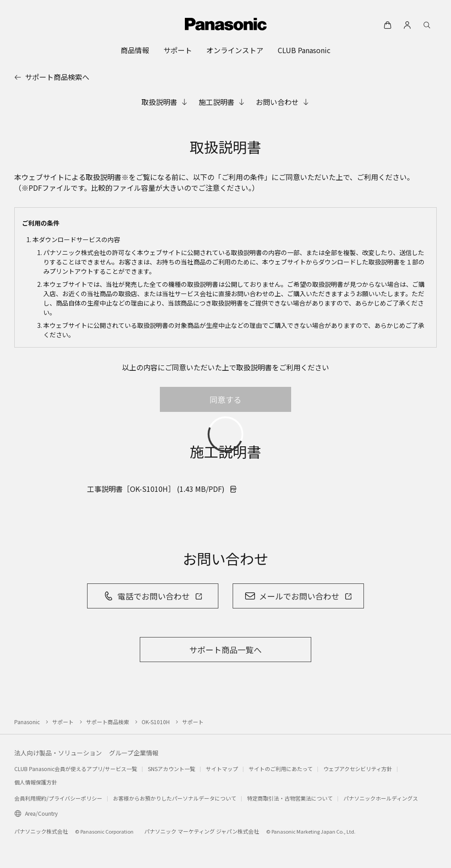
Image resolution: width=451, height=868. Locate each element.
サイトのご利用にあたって (281, 769)
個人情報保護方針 (36, 782)
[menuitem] (135, 50)
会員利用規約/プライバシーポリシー (58, 798)
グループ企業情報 (134, 753)
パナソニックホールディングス (381, 798)
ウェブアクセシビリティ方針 (358, 769)
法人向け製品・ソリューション (58, 753)
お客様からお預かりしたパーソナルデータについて (175, 798)
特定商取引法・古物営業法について (290, 798)
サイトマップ (222, 769)
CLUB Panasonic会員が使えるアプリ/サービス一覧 (76, 769)
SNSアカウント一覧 (171, 769)
